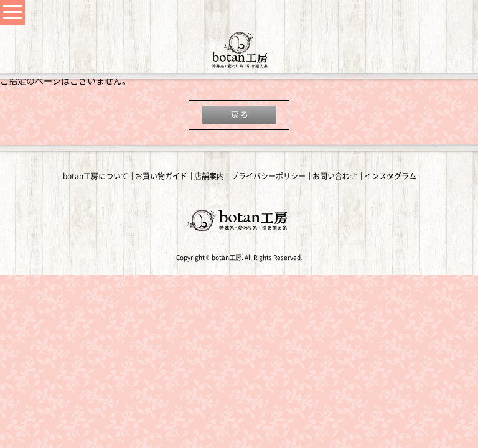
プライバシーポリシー (268, 176)
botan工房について (96, 176)
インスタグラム (390, 176)
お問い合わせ (335, 176)
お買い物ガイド (161, 176)
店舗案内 (209, 176)
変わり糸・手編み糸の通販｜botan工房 (239, 50)
